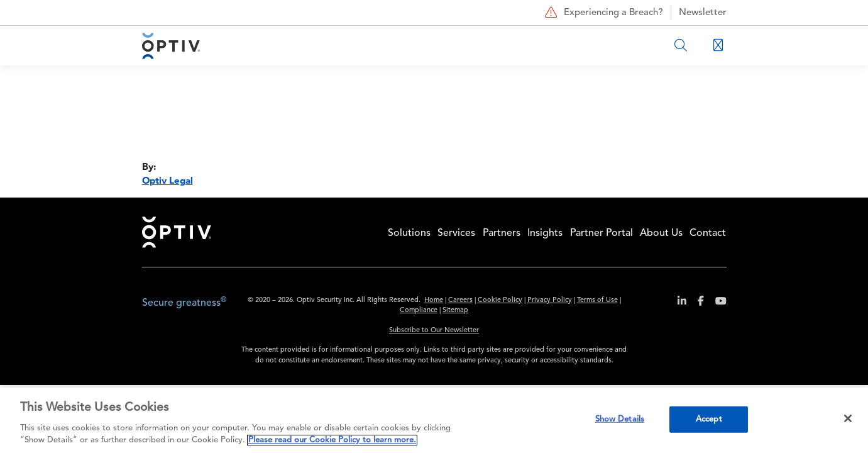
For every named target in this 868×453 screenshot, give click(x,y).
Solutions (409, 233)
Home (177, 232)
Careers (460, 300)
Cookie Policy (500, 300)
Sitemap (455, 310)
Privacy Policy (550, 300)
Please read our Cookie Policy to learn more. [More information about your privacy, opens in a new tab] (332, 440)
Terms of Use (597, 300)
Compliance (419, 310)
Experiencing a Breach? (602, 13)
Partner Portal (602, 233)
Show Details (620, 419)
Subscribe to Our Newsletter (434, 331)
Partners (502, 233)
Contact (708, 233)
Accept (709, 419)
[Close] (848, 418)
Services (456, 233)
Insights (545, 233)
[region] (434, 420)
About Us (661, 233)
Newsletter (703, 13)
